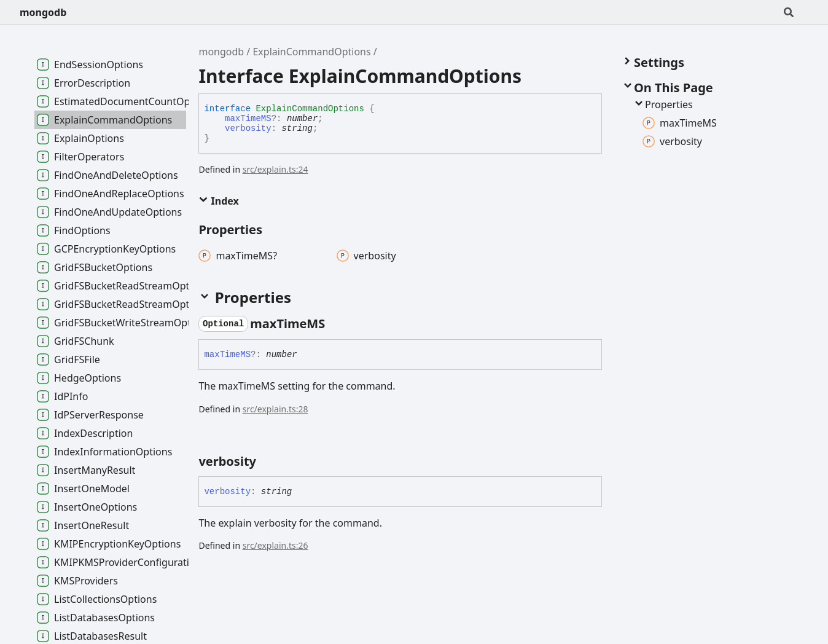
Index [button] (218, 201)
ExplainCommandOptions (311, 52)
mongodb (43, 12)
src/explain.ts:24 (275, 169)
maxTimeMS (248, 119)
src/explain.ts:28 (275, 409)
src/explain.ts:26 (275, 545)
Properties (663, 104)
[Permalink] (336, 324)
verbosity (248, 128)
